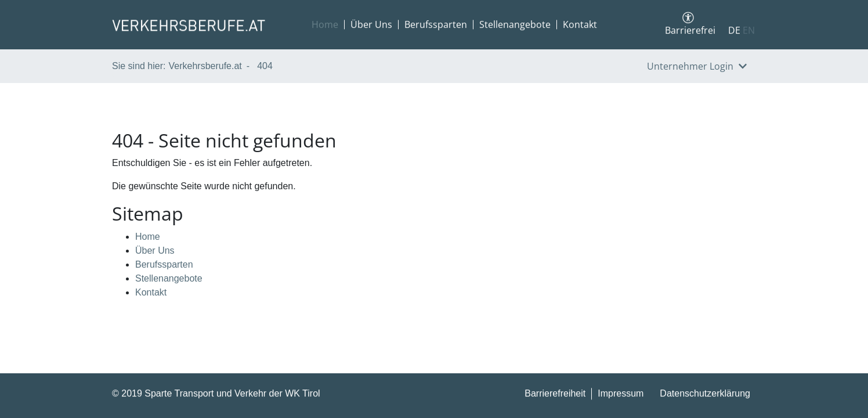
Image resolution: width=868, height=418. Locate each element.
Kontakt (580, 25)
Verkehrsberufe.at (205, 66)
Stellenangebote (515, 25)
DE (734, 31)
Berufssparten (436, 25)
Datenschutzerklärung (705, 394)
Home (325, 25)
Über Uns (371, 25)
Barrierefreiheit (555, 394)
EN (749, 31)
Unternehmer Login (697, 66)
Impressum (621, 394)
